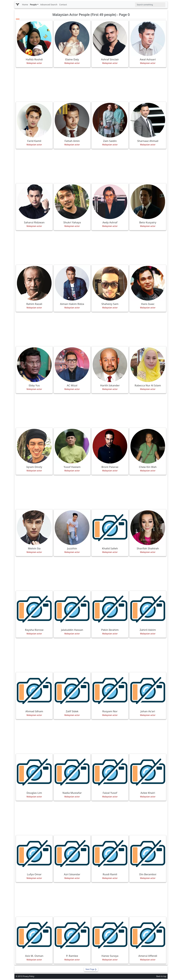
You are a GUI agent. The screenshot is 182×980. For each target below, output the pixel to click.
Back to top (161, 976)
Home (25, 5)
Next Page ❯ (91, 969)
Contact (63, 5)
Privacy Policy (28, 976)
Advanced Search (49, 5)
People (33, 5)
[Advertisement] (91, 85)
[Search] (150, 5)
